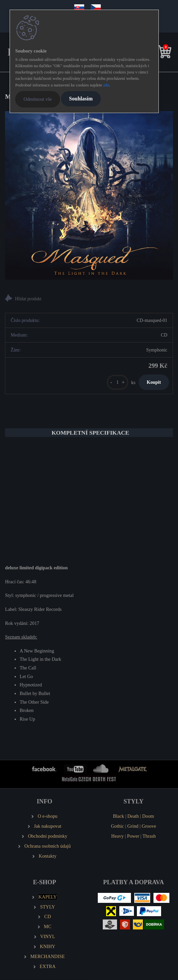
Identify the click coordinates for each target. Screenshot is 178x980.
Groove (149, 826)
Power (133, 836)
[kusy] (118, 382)
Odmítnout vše (38, 99)
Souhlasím (81, 99)
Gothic (118, 826)
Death (133, 816)
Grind (133, 826)
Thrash (149, 836)
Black (119, 816)
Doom (148, 816)
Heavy (118, 836)
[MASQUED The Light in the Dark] (89, 195)
